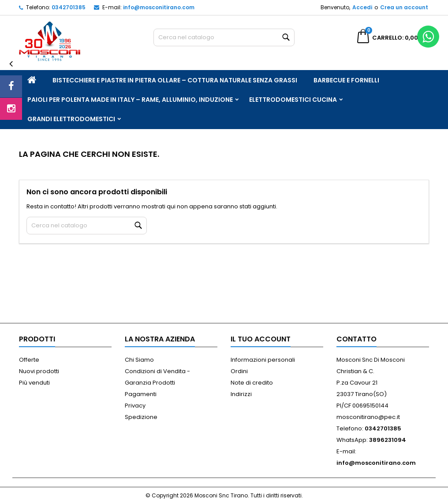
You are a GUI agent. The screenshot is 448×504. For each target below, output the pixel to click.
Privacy (135, 406)
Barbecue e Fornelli (346, 80)
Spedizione (141, 417)
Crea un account (404, 7)
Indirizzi (241, 394)
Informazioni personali (263, 360)
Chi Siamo (139, 360)
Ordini (239, 371)
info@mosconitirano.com (159, 7)
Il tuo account (261, 339)
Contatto (357, 339)
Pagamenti (141, 394)
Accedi (362, 7)
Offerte (29, 360)
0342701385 (69, 7)
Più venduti (34, 383)
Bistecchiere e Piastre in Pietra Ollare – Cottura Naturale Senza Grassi (175, 80)
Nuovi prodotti (39, 371)
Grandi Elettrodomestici (71, 119)
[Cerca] (224, 37)
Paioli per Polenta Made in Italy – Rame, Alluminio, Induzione (130, 100)
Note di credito (252, 383)
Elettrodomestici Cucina (293, 100)
